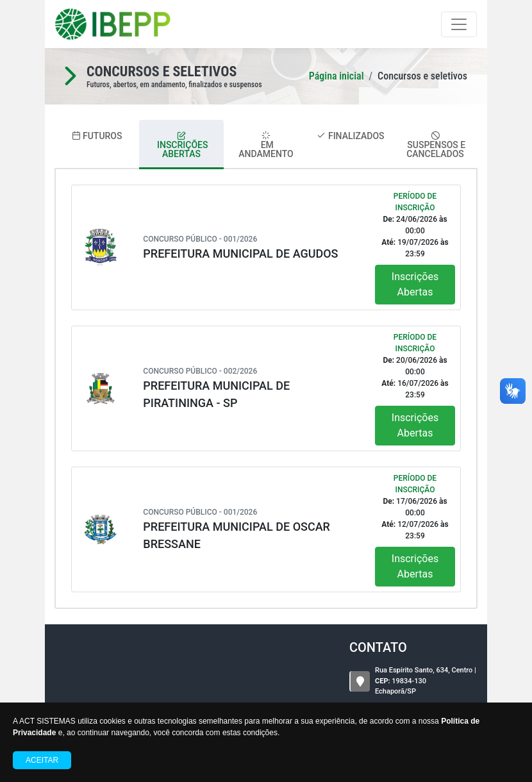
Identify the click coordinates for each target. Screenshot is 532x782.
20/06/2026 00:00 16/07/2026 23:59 (415, 378)
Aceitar (42, 760)
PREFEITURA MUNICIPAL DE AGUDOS (240, 254)
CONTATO (378, 647)
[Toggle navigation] (459, 24)
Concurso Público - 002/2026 (200, 371)
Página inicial (337, 76)
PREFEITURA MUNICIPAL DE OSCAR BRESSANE (237, 535)
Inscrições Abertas (415, 284)
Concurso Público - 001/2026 (200, 239)
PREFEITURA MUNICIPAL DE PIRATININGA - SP (216, 394)
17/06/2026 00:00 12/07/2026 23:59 (415, 519)
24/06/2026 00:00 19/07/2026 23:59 (415, 237)
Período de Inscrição (415, 202)
